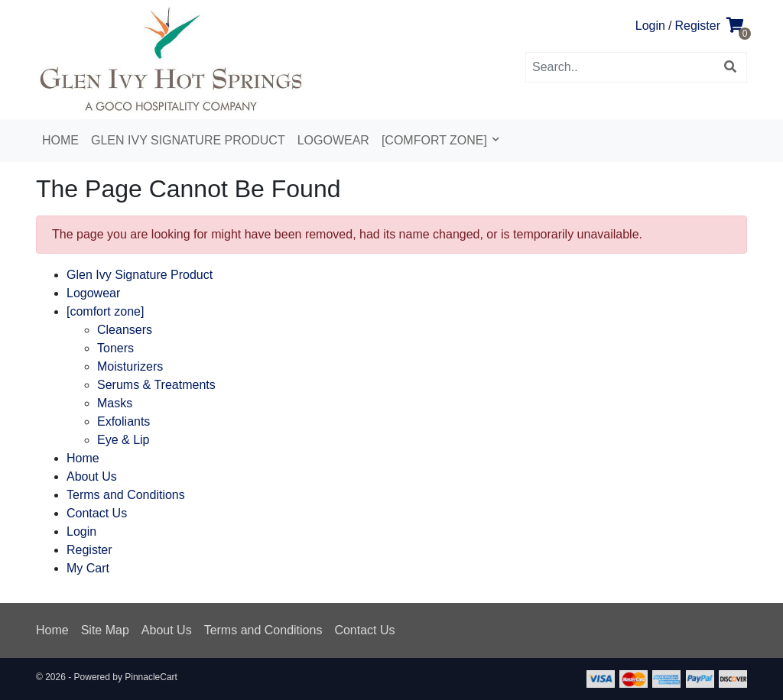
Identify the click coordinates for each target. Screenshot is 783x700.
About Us (92, 476)
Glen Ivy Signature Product (188, 140)
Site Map (105, 630)
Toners (115, 348)
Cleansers (125, 330)
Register (697, 26)
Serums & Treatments (156, 385)
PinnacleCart (151, 677)
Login (650, 26)
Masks (115, 403)
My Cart (88, 568)
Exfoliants (123, 421)
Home (60, 140)
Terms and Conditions (126, 495)
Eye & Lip (123, 440)
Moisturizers (130, 366)
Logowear (333, 140)
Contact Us (97, 513)
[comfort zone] (436, 140)
